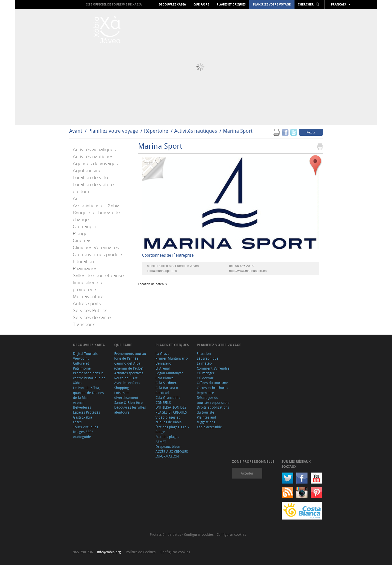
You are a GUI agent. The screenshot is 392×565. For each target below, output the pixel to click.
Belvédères (82, 407)
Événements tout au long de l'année (130, 356)
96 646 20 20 (245, 266)
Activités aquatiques (94, 150)
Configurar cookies (199, 534)
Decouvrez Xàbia (172, 4)
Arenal (78, 402)
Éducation (83, 262)
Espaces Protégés (86, 412)
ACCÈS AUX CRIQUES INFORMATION (172, 454)
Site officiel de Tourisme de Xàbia (114, 4)
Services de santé (92, 318)
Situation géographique (208, 356)
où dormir (83, 192)
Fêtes (77, 422)
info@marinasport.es (162, 271)
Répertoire (156, 131)
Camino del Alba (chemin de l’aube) (129, 366)
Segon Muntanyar (169, 373)
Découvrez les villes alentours (130, 410)
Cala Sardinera (167, 383)
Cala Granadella (168, 397)
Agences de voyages (95, 164)
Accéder (247, 473)
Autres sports (87, 304)
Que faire (201, 4)
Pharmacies (85, 269)
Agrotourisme (87, 171)
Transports (84, 325)
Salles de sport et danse (98, 276)
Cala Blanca (164, 378)
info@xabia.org (109, 552)
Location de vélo (90, 178)
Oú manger (85, 227)
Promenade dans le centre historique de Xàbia (89, 378)
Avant (76, 131)
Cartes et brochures (212, 388)
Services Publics (90, 311)
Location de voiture (93, 185)
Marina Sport (238, 131)
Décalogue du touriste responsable (213, 400)
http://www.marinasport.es (248, 271)
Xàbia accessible (209, 427)
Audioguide (82, 437)
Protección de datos (166, 534)
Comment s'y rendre (213, 368)
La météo (204, 363)
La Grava (162, 353)
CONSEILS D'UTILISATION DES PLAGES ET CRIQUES (171, 407)
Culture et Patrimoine (82, 366)
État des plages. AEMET (168, 439)
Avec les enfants (127, 383)
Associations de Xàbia (96, 206)
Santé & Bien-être (128, 402)
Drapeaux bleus (168, 446)
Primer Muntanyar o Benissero (172, 361)
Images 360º (83, 432)
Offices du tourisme (212, 383)
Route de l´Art (126, 378)
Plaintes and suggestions (206, 420)
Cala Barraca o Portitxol (167, 390)
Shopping (121, 388)
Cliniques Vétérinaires (96, 248)
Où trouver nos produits (98, 255)
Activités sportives (129, 373)
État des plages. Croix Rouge (172, 429)
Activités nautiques (196, 131)
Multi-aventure (88, 297)
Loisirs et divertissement (126, 395)
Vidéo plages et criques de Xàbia (168, 420)
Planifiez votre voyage (272, 4)
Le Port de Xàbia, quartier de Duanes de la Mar (88, 393)
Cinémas (82, 241)
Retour (311, 132)
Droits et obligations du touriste (213, 410)
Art (76, 199)
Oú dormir (205, 378)
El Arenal (163, 368)
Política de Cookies (141, 552)
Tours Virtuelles (85, 427)
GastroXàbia (82, 417)
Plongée (81, 234)
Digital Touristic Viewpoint (85, 356)
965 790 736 (83, 552)
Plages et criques (231, 4)
